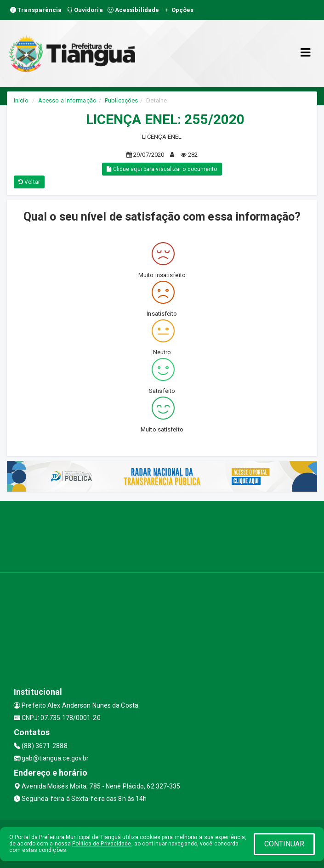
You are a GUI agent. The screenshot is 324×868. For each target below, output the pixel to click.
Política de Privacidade (102, 844)
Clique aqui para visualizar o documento (162, 169)
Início (21, 100)
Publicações (121, 100)
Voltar (29, 182)
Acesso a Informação (67, 100)
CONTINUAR (284, 844)
